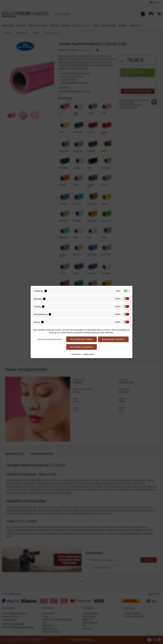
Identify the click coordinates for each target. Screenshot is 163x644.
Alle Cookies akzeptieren (81, 347)
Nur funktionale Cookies (81, 339)
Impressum (75, 354)
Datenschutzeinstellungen (50, 339)
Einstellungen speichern (113, 339)
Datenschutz (88, 354)
